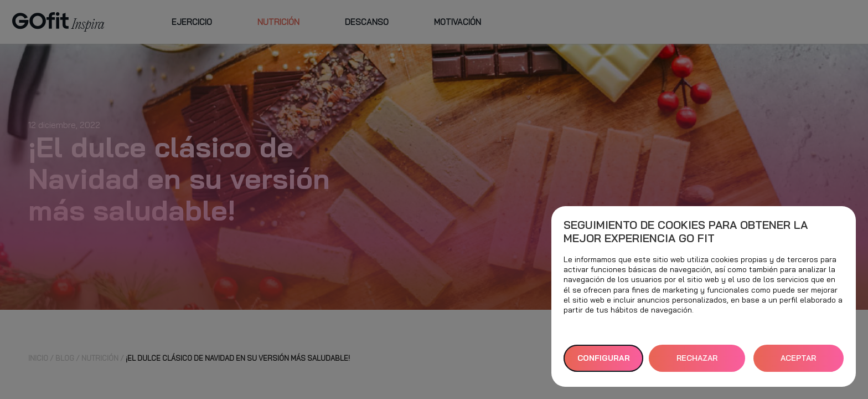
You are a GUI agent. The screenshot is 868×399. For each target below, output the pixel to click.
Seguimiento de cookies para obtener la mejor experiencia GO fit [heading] (686, 232)
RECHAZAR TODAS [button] (697, 362)
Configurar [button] (604, 358)
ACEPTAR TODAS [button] (798, 362)
